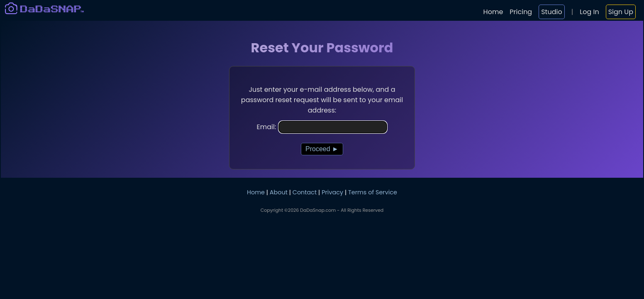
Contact (305, 192)
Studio (551, 12)
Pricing (521, 12)
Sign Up (621, 12)
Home (493, 12)
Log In (589, 12)
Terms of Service (373, 192)
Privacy (332, 192)
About (279, 192)
